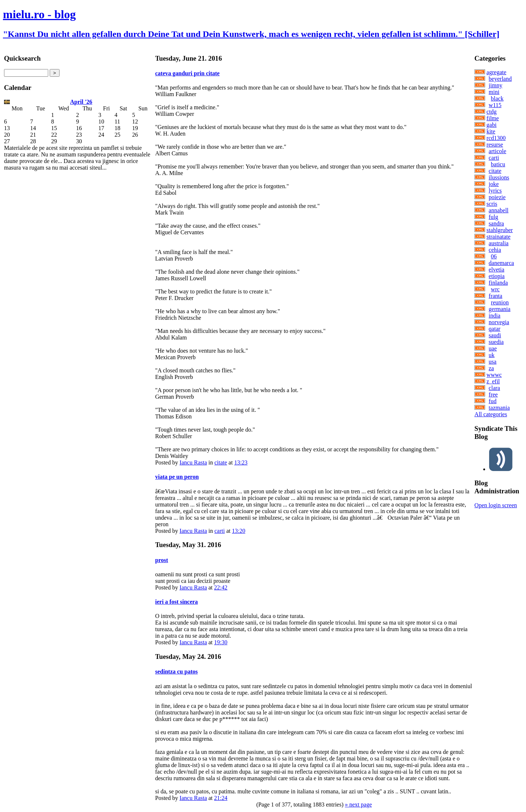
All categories (491, 414)
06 (494, 256)
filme (493, 118)
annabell (499, 210)
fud (493, 401)
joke (494, 184)
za (491, 368)
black (497, 98)
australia (499, 243)
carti (220, 531)
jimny (495, 85)
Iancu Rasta (193, 462)
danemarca (501, 263)
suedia (496, 342)
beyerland (500, 79)
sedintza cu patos (176, 671)
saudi (495, 335)
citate (221, 462)
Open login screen (496, 505)
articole (498, 151)
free (493, 394)
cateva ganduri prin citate (187, 73)
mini (494, 92)
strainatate (499, 237)
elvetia (497, 270)
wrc (495, 289)
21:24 (221, 798)
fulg (493, 217)
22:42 (221, 587)
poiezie (497, 197)
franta (495, 296)
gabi (492, 125)
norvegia (499, 322)
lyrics (495, 191)
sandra (496, 223)
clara (494, 388)
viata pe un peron (177, 477)
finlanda (498, 283)
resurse (495, 145)
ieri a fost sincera (177, 602)
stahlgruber (500, 230)
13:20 (239, 531)
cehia (495, 250)
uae (493, 348)
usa (493, 362)
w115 (495, 105)
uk (492, 355)
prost (162, 560)
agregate (496, 72)
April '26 (81, 102)
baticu (498, 164)
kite (491, 131)
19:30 (221, 642)
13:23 (241, 462)
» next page (358, 805)
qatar (495, 329)
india (495, 316)
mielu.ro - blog (39, 14)
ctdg (492, 112)
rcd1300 (496, 138)
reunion (500, 302)
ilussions (499, 177)
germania (500, 309)
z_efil (493, 381)
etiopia (497, 276)
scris (492, 204)
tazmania (499, 408)
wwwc (494, 375)
